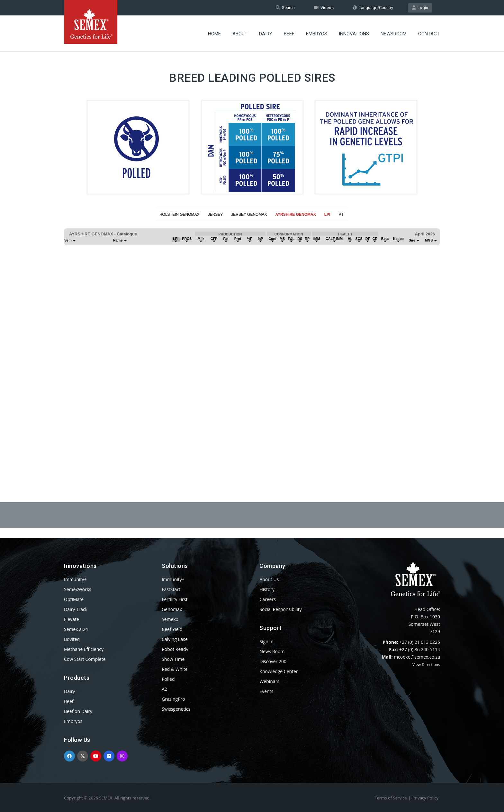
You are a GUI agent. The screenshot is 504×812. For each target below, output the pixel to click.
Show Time (173, 659)
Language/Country (373, 8)
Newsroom (394, 34)
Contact (429, 34)
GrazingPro (173, 699)
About (240, 34)
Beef (289, 34)
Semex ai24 (76, 629)
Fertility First (175, 599)
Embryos (317, 34)
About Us (269, 579)
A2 (164, 689)
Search (285, 8)
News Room (272, 651)
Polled (168, 679)
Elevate (72, 619)
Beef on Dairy (78, 711)
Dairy (266, 34)
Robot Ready (175, 649)
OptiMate (74, 599)
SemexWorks (78, 589)
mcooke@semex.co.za (417, 657)
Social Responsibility (280, 609)
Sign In (266, 641)
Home (214, 34)
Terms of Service (391, 798)
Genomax (172, 609)
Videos (324, 8)
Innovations (354, 34)
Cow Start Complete (85, 659)
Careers (267, 599)
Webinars (269, 681)
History (267, 589)
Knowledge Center (279, 671)
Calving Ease (175, 639)
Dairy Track (76, 609)
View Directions (426, 665)
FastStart (171, 589)
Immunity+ (75, 579)
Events (266, 691)
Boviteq (72, 639)
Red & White (175, 669)
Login (420, 8)
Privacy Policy (425, 798)
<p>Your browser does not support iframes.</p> (252, 346)
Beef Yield (172, 629)
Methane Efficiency (84, 649)
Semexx (170, 619)
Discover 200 (273, 661)
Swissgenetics (176, 709)
